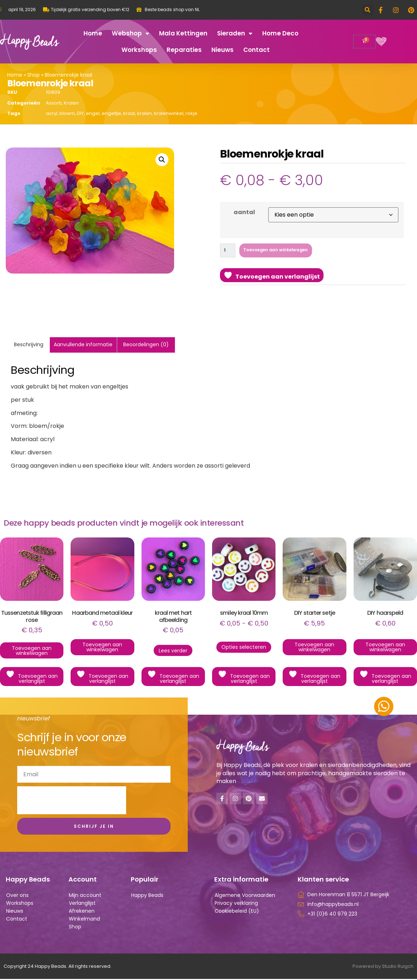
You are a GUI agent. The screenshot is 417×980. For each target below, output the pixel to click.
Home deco (280, 33)
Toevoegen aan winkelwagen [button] (32, 652)
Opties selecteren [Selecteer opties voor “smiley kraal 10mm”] (244, 648)
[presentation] (72, 801)
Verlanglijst (82, 904)
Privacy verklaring (236, 904)
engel (93, 113)
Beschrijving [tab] (29, 346)
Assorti (54, 103)
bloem (67, 113)
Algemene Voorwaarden (245, 896)
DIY (80, 113)
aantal (244, 212)
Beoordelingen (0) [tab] (146, 346)
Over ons (17, 896)
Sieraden (235, 33)
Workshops (139, 50)
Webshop (131, 33)
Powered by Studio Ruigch (383, 967)
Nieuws (222, 50)
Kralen (71, 103)
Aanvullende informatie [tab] (83, 346)
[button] (368, 10)
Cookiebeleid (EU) (237, 912)
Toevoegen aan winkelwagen (283, 251)
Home (93, 33)
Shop (33, 75)
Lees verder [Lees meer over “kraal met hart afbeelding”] (173, 652)
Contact (257, 50)
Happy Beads (147, 896)
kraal (129, 113)
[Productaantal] (228, 251)
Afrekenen (82, 912)
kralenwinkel (169, 113)
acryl (52, 113)
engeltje (111, 113)
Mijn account (85, 896)
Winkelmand (84, 920)
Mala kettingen (183, 33)
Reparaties (184, 50)
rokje (191, 113)
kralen (145, 113)
